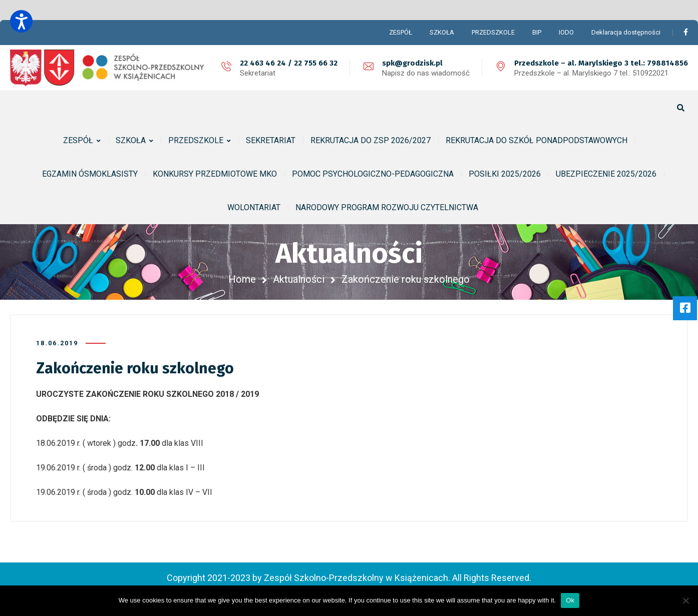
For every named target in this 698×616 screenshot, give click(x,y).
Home (242, 279)
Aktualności (299, 279)
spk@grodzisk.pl (412, 63)
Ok (570, 600)
